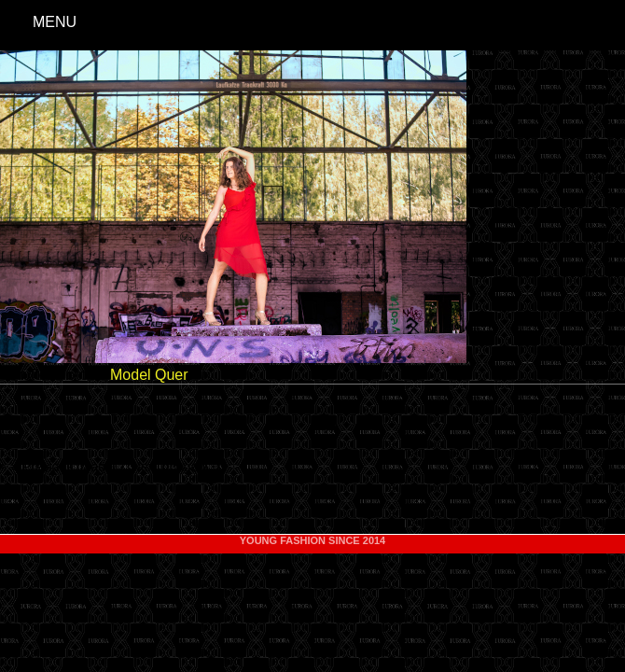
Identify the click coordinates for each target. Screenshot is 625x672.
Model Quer (149, 375)
